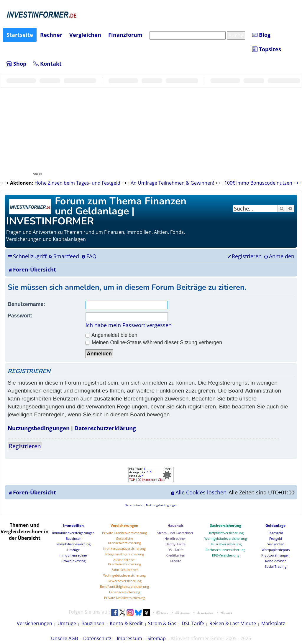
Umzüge (73, 550)
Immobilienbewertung (73, 544)
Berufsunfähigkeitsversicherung (124, 586)
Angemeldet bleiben (111, 335)
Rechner (51, 35)
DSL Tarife (193, 623)
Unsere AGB (64, 638)
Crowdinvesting (73, 561)
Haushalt (175, 525)
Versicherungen (124, 525)
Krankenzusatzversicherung (124, 548)
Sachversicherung (226, 525)
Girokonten (275, 544)
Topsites (267, 49)
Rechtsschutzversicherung (225, 550)
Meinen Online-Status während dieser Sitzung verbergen (154, 342)
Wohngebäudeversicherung (124, 575)
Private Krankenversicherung (124, 533)
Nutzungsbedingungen (39, 428)
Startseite (20, 35)
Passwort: (20, 316)
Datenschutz (97, 638)
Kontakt (47, 64)
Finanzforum (125, 35)
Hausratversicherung (225, 544)
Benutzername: (26, 304)
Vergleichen (85, 35)
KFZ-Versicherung (226, 555)
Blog (261, 35)
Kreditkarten (175, 555)
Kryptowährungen (275, 555)
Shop (16, 64)
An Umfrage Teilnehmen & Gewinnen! (172, 183)
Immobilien (73, 525)
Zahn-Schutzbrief (125, 570)
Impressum (129, 638)
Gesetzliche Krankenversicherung (124, 541)
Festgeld (276, 538)
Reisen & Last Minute (233, 623)
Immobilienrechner (73, 555)
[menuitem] (64, 256)
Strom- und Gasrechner (175, 533)
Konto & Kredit (126, 623)
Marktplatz (273, 623)
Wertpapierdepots (276, 550)
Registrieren (25, 446)
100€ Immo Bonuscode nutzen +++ (263, 183)
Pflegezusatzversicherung (125, 554)
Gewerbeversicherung (125, 581)
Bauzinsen (74, 538)
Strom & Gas (162, 623)
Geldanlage (275, 525)
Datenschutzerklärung (105, 428)
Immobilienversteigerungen (73, 533)
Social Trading (276, 566)
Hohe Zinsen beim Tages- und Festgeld (77, 183)
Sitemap (157, 638)
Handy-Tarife (175, 544)
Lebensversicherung (125, 592)
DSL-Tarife (175, 550)
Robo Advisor (276, 561)
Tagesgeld (276, 533)
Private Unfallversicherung (125, 598)
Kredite (175, 561)
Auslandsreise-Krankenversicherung (124, 562)
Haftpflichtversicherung (226, 533)
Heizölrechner (175, 538)
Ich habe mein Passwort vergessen (129, 325)
